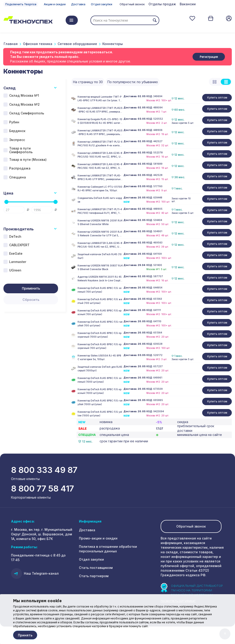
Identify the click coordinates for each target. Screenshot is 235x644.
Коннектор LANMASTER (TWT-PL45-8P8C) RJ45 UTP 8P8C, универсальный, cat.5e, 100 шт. (100, 178)
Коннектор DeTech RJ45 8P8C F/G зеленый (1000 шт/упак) (99, 380)
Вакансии (188, 4)
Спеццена (18, 177)
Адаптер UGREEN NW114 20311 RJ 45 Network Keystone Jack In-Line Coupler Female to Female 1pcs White (100, 279)
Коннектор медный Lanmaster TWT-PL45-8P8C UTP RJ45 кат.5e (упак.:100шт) (99, 99)
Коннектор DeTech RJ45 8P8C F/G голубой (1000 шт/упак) (100, 402)
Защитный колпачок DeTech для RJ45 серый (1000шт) (100, 369)
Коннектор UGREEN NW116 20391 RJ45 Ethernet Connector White (100, 222)
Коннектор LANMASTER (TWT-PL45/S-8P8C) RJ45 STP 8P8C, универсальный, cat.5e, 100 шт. (100, 133)
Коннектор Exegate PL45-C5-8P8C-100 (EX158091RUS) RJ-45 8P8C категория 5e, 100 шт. (100, 121)
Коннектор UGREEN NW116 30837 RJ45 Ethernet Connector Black (100, 267)
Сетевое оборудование (77, 44)
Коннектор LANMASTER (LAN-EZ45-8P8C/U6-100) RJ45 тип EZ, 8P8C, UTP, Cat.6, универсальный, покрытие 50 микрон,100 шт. (100, 245)
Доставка (78, 4)
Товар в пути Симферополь (21, 150)
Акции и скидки (55, 4)
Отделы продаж (162, 4)
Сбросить (31, 300)
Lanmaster (18, 262)
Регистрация (209, 57)
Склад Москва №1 (24, 95)
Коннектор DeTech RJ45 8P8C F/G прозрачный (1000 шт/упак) (99, 335)
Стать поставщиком (96, 568)
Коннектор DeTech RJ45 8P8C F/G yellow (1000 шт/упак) (100, 414)
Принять (25, 635)
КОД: (150, 96)
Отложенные (192, 18)
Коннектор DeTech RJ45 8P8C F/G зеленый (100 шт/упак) (99, 290)
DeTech (15, 236)
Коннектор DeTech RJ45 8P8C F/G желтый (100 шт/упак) (100, 301)
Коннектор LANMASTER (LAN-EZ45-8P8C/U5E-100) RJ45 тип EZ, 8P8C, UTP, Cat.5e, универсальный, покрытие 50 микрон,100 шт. (100, 155)
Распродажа (20, 168)
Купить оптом (217, 97)
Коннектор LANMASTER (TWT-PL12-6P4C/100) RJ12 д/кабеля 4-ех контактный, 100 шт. (100, 144)
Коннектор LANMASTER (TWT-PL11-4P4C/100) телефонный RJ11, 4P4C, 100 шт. (100, 211)
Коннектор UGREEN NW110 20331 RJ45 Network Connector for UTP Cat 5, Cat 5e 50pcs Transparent (100, 234)
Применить (31, 288)
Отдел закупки (102, 4)
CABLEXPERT (19, 245)
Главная (11, 44)
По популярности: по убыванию (133, 82)
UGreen (15, 270)
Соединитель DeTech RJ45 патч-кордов (100, 200)
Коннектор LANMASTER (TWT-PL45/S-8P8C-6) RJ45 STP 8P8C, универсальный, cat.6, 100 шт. (100, 110)
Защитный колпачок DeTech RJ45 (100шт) (100, 256)
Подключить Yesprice (21, 4)
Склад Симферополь (27, 113)
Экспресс (17, 140)
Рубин (14, 122)
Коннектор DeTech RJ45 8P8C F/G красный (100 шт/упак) (99, 312)
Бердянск (17, 131)
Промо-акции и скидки (98, 538)
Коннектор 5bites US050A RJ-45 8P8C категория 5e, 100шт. (99, 357)
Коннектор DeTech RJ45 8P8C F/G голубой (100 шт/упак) (100, 324)
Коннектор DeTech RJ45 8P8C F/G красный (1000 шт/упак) (99, 391)
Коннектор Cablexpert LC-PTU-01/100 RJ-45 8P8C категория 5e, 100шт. (100, 189)
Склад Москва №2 (24, 104)
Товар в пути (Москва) (28, 160)
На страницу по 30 (88, 82)
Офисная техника (38, 44)
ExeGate (16, 253)
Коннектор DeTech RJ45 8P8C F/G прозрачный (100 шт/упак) (99, 346)
